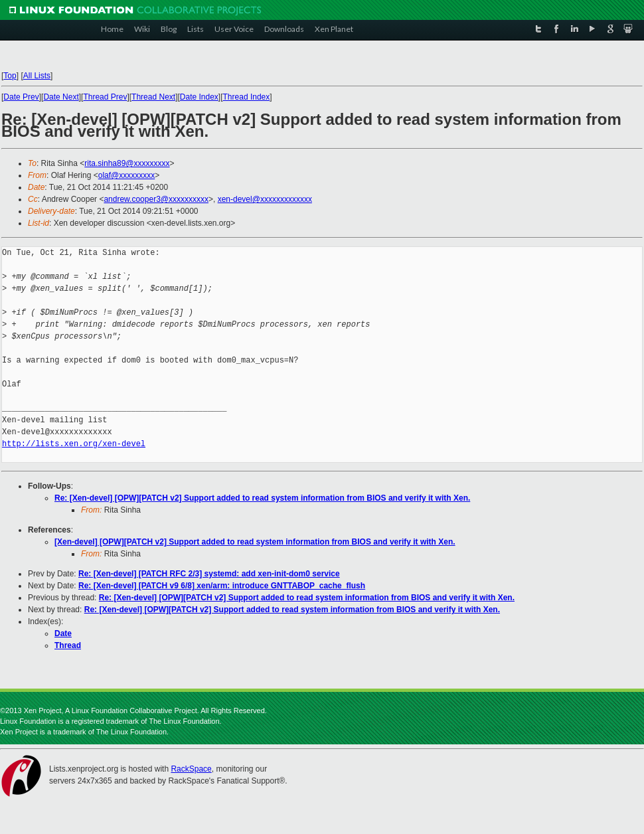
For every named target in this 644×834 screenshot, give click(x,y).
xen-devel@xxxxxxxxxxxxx (265, 199)
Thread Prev (105, 97)
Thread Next (153, 97)
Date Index (199, 97)
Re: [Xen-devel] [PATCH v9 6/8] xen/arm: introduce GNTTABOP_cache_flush (222, 586)
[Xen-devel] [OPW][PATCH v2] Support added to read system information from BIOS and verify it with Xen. (255, 542)
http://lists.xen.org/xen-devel (74, 444)
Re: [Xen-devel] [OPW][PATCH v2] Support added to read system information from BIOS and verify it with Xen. (262, 498)
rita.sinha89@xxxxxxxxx (127, 163)
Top (10, 76)
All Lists (37, 76)
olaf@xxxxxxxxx (127, 175)
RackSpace (191, 769)
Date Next (61, 97)
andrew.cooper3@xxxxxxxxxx (156, 199)
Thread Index (247, 97)
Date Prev (21, 97)
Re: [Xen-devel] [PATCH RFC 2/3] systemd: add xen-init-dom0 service (209, 574)
